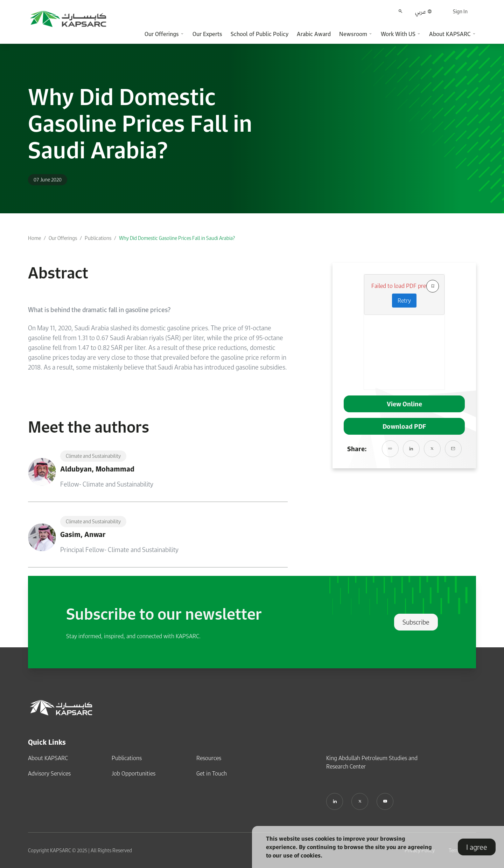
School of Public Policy (260, 34)
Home (34, 238)
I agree (477, 847)
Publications (98, 238)
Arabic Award (314, 34)
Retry (404, 301)
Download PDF (404, 426)
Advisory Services (49, 773)
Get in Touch (212, 773)
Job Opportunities (134, 773)
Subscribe (416, 622)
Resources (209, 758)
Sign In (460, 11)
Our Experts (207, 34)
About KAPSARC (48, 758)
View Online (404, 404)
